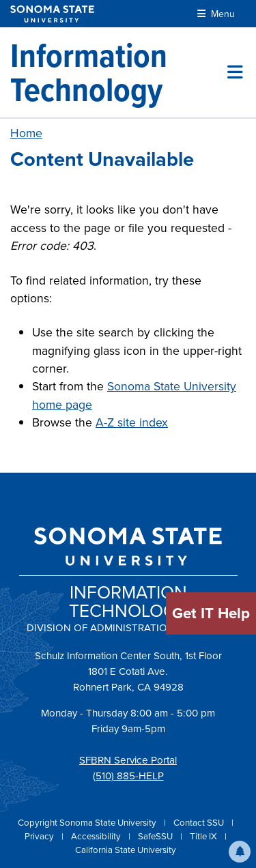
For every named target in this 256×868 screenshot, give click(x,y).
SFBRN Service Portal (128, 760)
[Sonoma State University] (52, 14)
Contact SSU (200, 823)
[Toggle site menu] (235, 72)
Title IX (204, 836)
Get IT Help (211, 613)
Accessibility (97, 836)
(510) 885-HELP (128, 776)
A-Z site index (132, 422)
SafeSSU (156, 836)
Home (26, 133)
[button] (240, 852)
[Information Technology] (119, 72)
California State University (126, 850)
